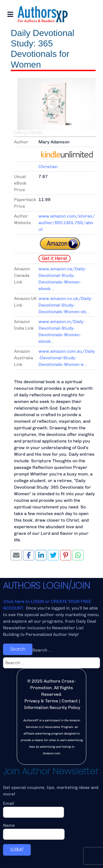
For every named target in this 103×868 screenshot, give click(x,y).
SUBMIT (17, 850)
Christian (48, 167)
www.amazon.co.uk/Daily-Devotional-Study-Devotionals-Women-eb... (66, 305)
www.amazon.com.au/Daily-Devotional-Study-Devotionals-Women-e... (67, 358)
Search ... (42, 650)
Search (18, 649)
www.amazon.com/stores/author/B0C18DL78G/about (67, 223)
